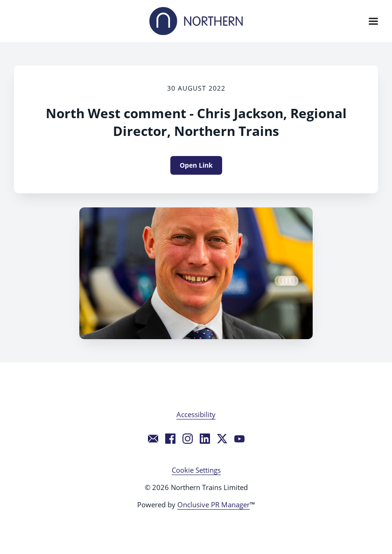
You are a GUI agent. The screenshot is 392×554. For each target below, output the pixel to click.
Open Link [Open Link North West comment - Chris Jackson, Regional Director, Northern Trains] (196, 165)
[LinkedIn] (205, 439)
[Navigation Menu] (373, 21)
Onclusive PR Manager (213, 504)
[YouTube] (239, 439)
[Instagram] (188, 439)
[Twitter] (222, 439)
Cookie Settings (196, 470)
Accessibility (196, 414)
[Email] (153, 439)
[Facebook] (170, 439)
